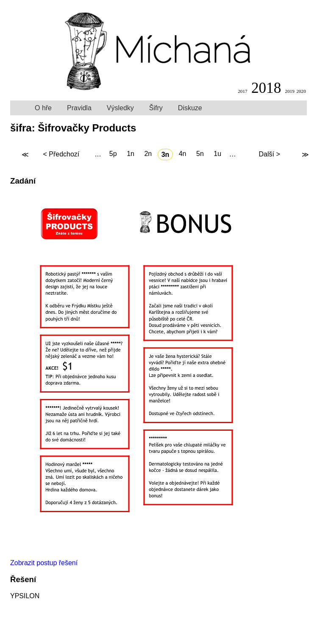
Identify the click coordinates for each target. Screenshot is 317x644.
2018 (266, 88)
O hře (43, 108)
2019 (290, 91)
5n (200, 154)
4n (183, 154)
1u (217, 154)
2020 (301, 91)
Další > (269, 155)
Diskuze (190, 108)
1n (131, 154)
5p (113, 154)
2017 (242, 91)
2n (148, 154)
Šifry (156, 108)
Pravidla (79, 108)
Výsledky (120, 108)
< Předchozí (61, 155)
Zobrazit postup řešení (44, 563)
